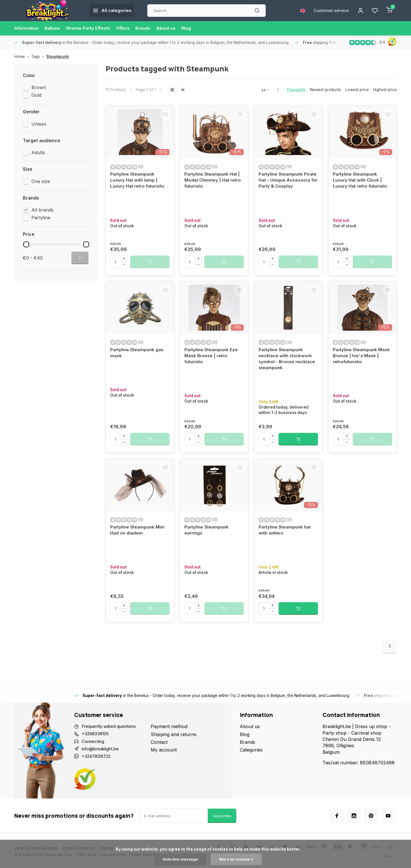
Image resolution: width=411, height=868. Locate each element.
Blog (195, 28)
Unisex (39, 124)
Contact (159, 761)
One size (41, 181)
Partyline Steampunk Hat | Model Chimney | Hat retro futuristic (214, 185)
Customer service (329, 11)
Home (23, 57)
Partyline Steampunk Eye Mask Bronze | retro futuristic (212, 368)
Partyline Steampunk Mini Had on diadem (139, 548)
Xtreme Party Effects (92, 28)
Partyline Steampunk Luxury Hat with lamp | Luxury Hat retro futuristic (140, 185)
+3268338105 (96, 753)
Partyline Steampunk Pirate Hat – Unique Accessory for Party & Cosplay (284, 188)
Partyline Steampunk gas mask (138, 365)
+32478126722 (98, 777)
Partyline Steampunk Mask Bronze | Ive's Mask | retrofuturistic (361, 368)
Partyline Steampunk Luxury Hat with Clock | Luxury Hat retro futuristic (362, 185)
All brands (43, 210)
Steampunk (58, 57)
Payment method (169, 745)
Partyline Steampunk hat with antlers (286, 548)
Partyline (41, 218)
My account (164, 769)
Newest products (326, 90)
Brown (39, 87)
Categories (251, 769)
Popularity (296, 90)
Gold (36, 95)
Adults (38, 152)
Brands (151, 28)
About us (175, 28)
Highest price (385, 90)
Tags (39, 57)
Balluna (55, 28)
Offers (129, 28)
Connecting (94, 761)
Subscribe (222, 836)
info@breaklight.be (102, 769)
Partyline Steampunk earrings (208, 548)
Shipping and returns (174, 753)
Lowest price (357, 90)
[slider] (26, 244)
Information (27, 28)
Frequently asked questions (111, 745)
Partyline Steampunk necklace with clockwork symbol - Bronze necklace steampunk (288, 372)
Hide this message (179, 859)
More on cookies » (237, 859)
